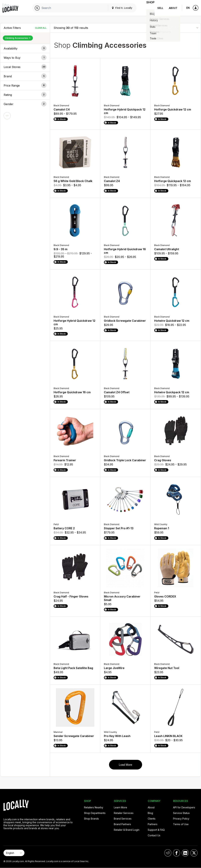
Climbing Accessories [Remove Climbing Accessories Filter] (18, 38)
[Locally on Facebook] (177, 853)
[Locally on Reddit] (168, 853)
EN (188, 8)
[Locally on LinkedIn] (185, 853)
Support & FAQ (156, 830)
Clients (152, 819)
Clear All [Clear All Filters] (41, 28)
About (173, 8)
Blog (150, 813)
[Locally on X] (194, 853)
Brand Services (123, 819)
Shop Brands (91, 819)
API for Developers (184, 807)
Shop (148, 8)
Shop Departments (95, 813)
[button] (25, 48)
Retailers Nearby (94, 807)
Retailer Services (124, 813)
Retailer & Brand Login (127, 830)
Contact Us (154, 835)
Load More (125, 765)
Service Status (181, 813)
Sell (160, 8)
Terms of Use (181, 824)
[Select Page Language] (14, 853)
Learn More (120, 807)
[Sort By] (180, 28)
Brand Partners (122, 824)
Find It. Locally (118, 8)
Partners (153, 824)
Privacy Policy (181, 819)
